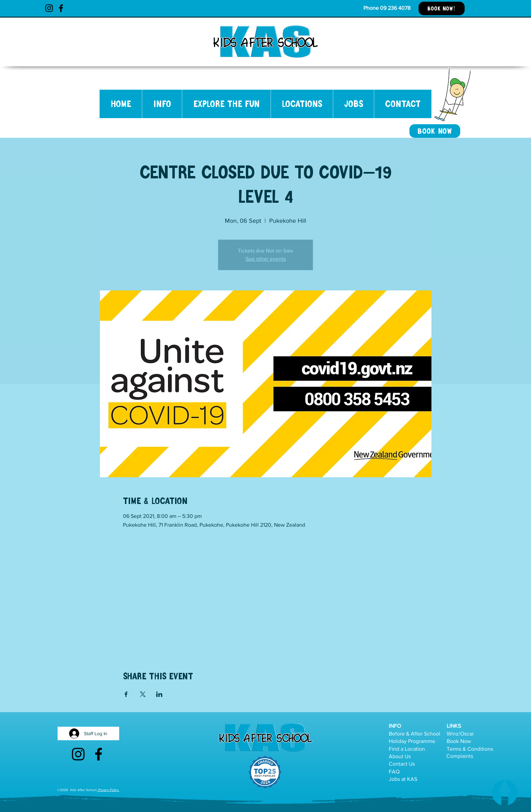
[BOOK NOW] (435, 131)
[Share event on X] (143, 694)
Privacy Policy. (108, 790)
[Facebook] (61, 8)
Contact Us (402, 764)
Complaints (460, 756)
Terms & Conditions (470, 749)
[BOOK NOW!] (442, 8)
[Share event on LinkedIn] (159, 694)
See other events (266, 259)
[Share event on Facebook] (126, 694)
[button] (162, 104)
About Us (400, 756)
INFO (395, 726)
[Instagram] (49, 8)
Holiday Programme (412, 741)
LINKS (454, 726)
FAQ (394, 772)
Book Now (459, 741)
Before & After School (415, 734)
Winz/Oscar (460, 734)
